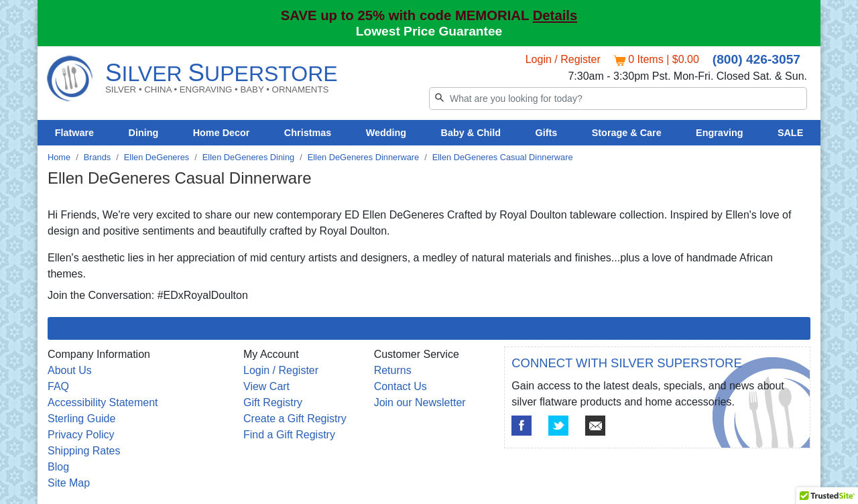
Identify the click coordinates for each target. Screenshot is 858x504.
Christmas (308, 133)
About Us (70, 370)
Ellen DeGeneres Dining (248, 157)
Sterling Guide (81, 419)
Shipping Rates (84, 451)
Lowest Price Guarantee (429, 31)
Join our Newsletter (420, 402)
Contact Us (401, 386)
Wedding (386, 133)
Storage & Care (627, 133)
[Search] (618, 99)
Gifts (547, 133)
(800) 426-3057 (756, 59)
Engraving (719, 133)
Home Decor (222, 133)
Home (59, 157)
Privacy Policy (81, 435)
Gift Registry (273, 402)
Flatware (74, 133)
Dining (144, 133)
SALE (790, 133)
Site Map (69, 483)
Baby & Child (471, 133)
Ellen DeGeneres (157, 157)
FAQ (58, 386)
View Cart (266, 386)
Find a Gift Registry (289, 435)
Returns (393, 370)
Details (555, 15)
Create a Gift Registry (295, 419)
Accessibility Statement (103, 402)
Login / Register (563, 59)
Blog (58, 467)
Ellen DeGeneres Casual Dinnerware (503, 157)
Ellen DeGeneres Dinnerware (363, 157)
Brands (98, 157)
